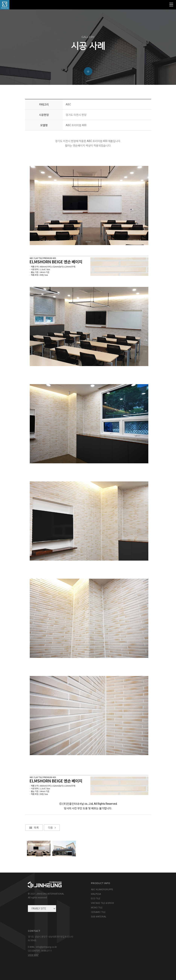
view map (33, 955)
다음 (52, 857)
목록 (34, 857)
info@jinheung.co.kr (46, 947)
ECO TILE (96, 899)
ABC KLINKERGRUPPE (102, 890)
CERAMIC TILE (98, 912)
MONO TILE (97, 908)
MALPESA (96, 894)
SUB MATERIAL (99, 917)
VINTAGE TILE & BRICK (102, 903)
